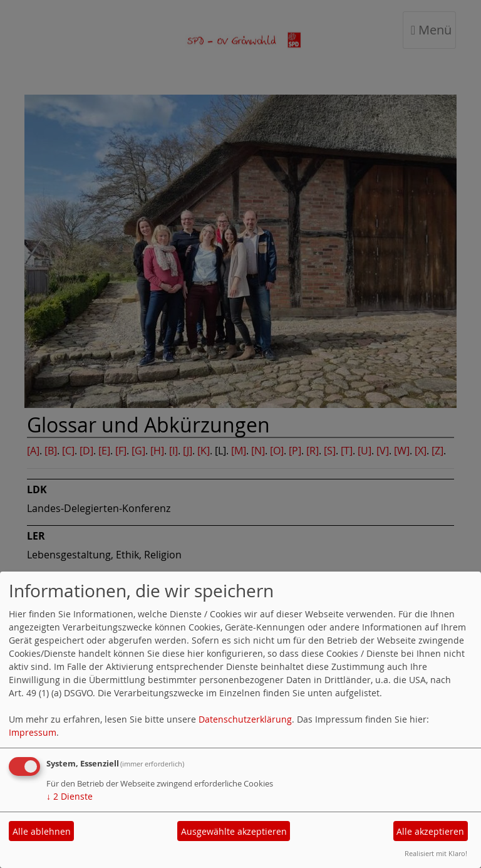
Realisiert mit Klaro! (436, 853)
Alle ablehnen (42, 831)
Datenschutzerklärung (245, 719)
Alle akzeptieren (430, 831)
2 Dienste (70, 796)
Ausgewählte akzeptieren (234, 831)
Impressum (33, 732)
